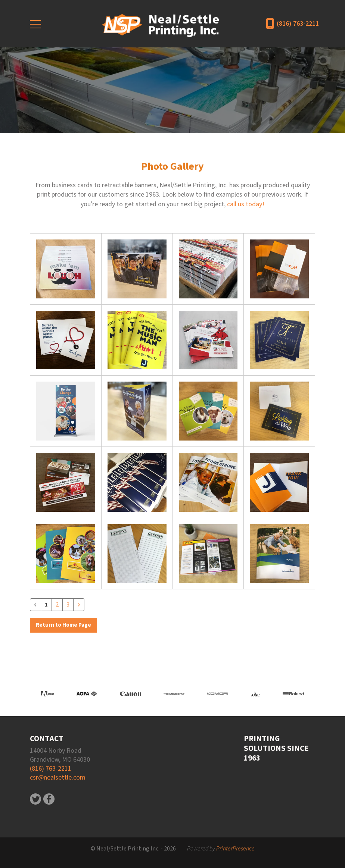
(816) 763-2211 (298, 24)
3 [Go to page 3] (68, 605)
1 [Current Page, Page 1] (46, 605)
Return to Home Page (63, 625)
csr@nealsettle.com (58, 778)
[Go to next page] (79, 605)
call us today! (246, 204)
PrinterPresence (235, 849)
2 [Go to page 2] (57, 605)
